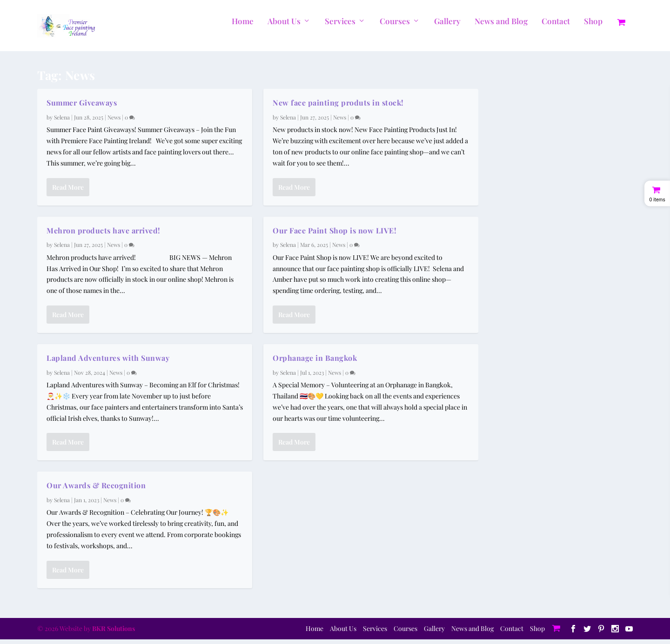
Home (243, 26)
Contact (556, 26)
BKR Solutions (114, 633)
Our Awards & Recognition (96, 490)
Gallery (447, 26)
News (114, 122)
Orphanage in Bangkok (315, 362)
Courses (395, 26)
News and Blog (501, 26)
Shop (593, 26)
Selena (62, 122)
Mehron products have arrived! (104, 235)
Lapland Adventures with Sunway (108, 362)
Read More (68, 191)
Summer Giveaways (82, 107)
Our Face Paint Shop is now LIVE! (335, 235)
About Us (284, 26)
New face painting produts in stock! (338, 107)
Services (340, 26)
